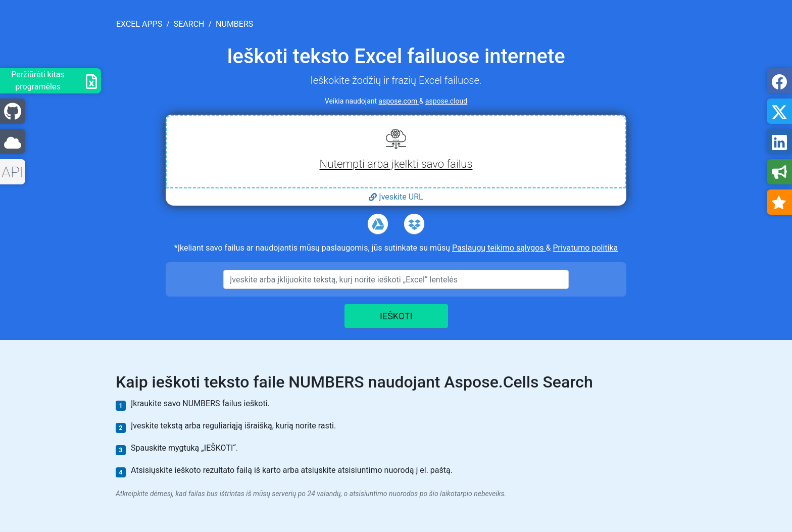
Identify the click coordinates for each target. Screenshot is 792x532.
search (189, 24)
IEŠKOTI (396, 316)
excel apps (139, 24)
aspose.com (399, 101)
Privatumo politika (585, 248)
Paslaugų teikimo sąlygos (499, 248)
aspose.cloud (446, 101)
